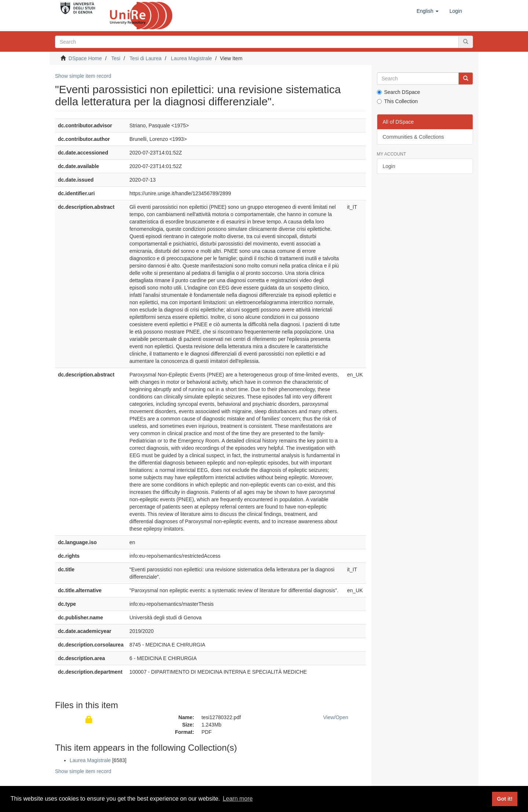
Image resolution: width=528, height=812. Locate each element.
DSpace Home (85, 58)
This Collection (397, 101)
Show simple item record (83, 76)
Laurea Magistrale (191, 58)
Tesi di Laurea (145, 58)
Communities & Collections (413, 137)
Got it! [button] (505, 799)
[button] (428, 11)
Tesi (116, 58)
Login (389, 166)
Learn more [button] (238, 799)
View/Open (335, 717)
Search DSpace (399, 92)
